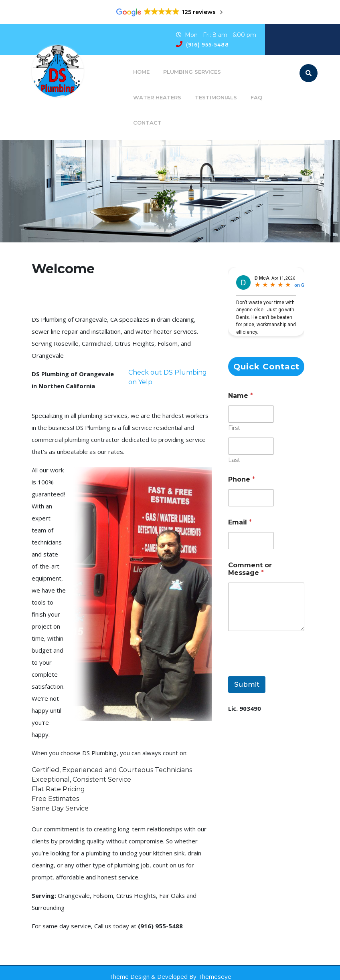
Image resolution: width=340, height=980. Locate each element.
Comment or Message (250, 569)
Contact (147, 123)
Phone (242, 479)
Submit (247, 684)
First (234, 428)
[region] (170, 192)
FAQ (256, 97)
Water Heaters (157, 97)
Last (234, 460)
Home (141, 72)
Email (240, 522)
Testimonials (216, 97)
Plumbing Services (192, 72)
